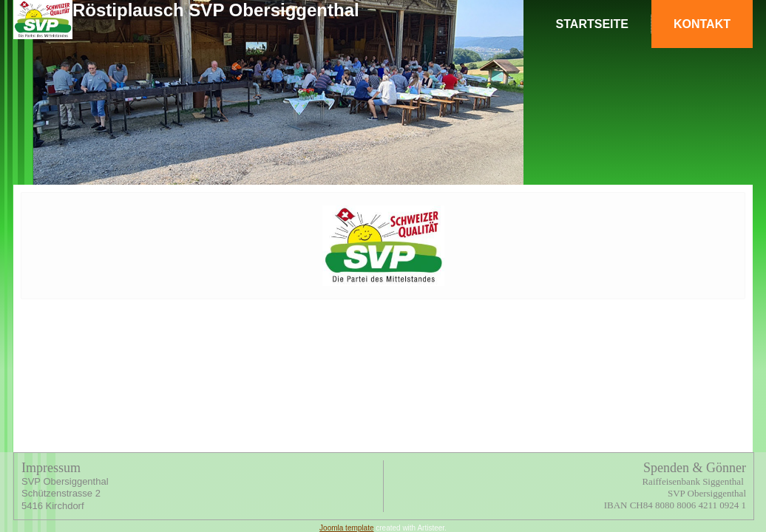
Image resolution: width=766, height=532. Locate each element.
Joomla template (346, 528)
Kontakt (702, 24)
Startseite (592, 24)
